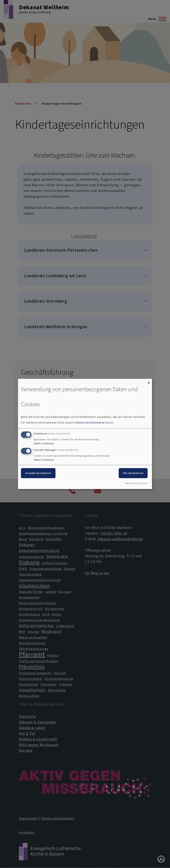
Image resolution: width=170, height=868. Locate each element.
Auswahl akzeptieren (38, 473)
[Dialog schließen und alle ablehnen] (149, 382)
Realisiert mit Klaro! (136, 483)
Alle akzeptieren (133, 473)
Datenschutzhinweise (90, 423)
